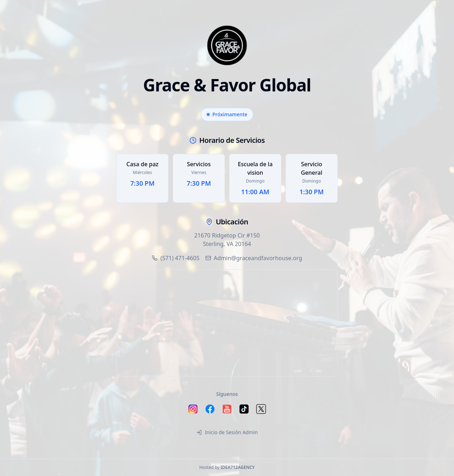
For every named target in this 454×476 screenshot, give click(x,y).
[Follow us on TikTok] (244, 409)
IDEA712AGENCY (238, 467)
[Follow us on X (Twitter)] (261, 409)
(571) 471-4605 (176, 258)
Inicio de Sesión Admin (227, 432)
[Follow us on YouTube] (227, 409)
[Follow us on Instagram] (193, 409)
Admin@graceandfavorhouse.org (254, 258)
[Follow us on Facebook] (210, 409)
